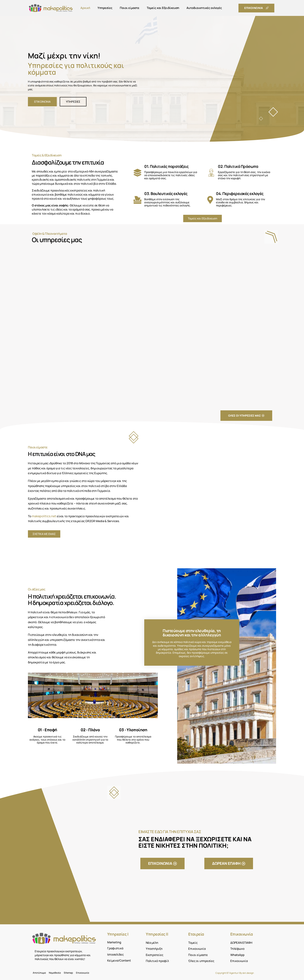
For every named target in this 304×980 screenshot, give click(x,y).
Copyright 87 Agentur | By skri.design (235, 973)
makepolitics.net (44, 516)
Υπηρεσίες (105, 8)
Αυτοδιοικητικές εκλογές (204, 8)
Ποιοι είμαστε (130, 8)
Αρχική (85, 8)
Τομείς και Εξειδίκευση (163, 8)
